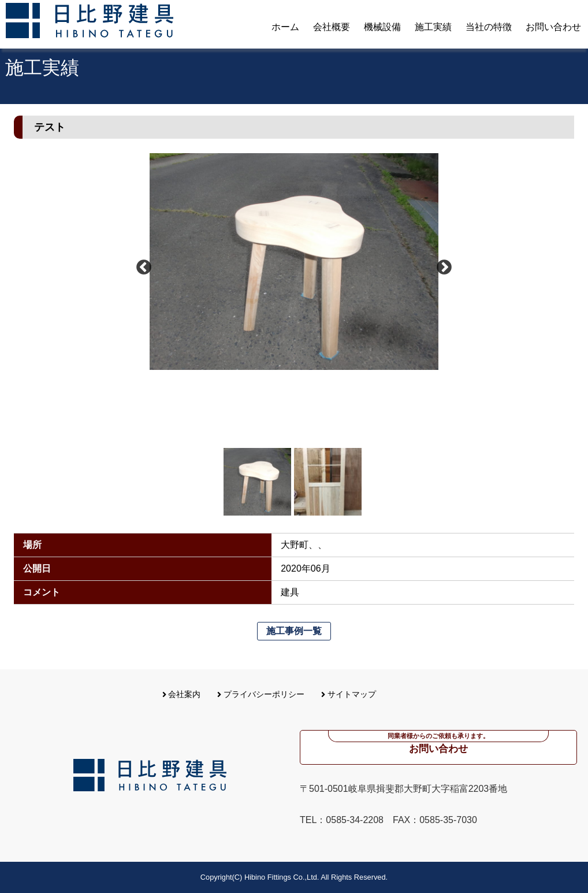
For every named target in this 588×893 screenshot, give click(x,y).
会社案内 (182, 694)
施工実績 (433, 27)
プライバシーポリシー (261, 694)
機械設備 (382, 27)
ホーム (285, 27)
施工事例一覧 (294, 631)
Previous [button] (144, 268)
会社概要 (332, 27)
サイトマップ (349, 694)
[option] (294, 262)
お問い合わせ (553, 27)
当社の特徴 (489, 27)
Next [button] (444, 268)
